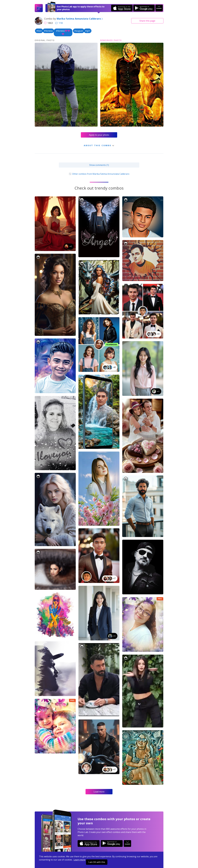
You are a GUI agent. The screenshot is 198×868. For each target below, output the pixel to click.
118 (59, 23)
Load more (99, 792)
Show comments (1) (99, 165)
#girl (88, 31)
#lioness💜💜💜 (63, 32)
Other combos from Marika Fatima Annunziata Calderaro (99, 174)
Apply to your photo (99, 135)
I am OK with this (97, 862)
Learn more (79, 860)
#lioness (48, 31)
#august (79, 31)
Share (147, 21)
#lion (39, 31)
